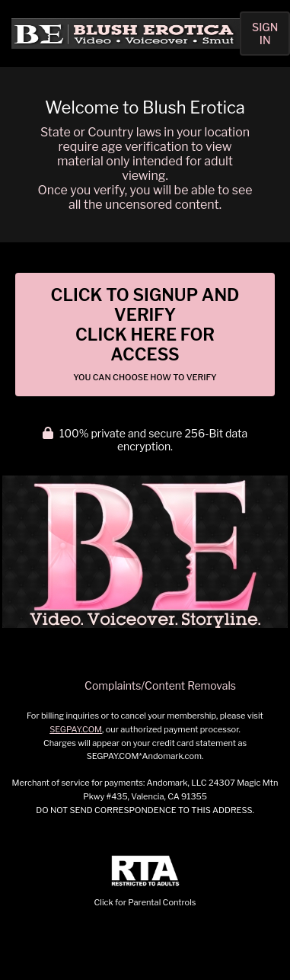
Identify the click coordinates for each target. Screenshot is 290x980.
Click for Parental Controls (145, 881)
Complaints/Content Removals (160, 685)
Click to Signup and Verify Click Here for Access (145, 334)
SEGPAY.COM (76, 729)
